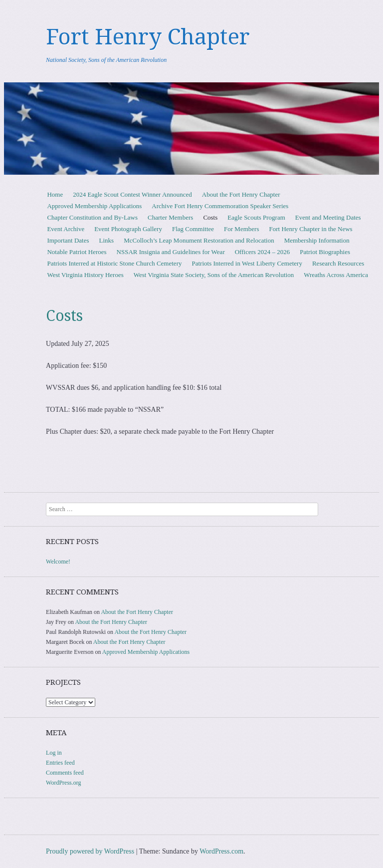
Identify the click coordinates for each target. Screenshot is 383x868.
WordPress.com (221, 851)
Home (55, 194)
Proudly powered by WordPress (90, 851)
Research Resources (338, 263)
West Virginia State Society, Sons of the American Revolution (214, 275)
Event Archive (66, 229)
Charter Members (170, 217)
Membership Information (317, 240)
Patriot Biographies (325, 252)
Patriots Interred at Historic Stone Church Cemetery (114, 263)
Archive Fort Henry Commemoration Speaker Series (220, 206)
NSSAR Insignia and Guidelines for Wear (171, 252)
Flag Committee (193, 229)
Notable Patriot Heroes (77, 252)
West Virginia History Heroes (85, 275)
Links (107, 240)
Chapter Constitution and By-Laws (92, 217)
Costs (210, 217)
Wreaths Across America (336, 275)
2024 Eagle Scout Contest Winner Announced (132, 194)
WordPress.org (63, 783)
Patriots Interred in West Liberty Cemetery (247, 263)
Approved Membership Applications (94, 206)
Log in (54, 753)
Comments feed (65, 773)
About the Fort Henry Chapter (241, 194)
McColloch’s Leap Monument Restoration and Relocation (199, 240)
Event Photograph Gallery (128, 229)
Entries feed (60, 763)
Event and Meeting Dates (328, 217)
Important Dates (68, 240)
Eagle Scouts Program (256, 217)
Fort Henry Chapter (148, 37)
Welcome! (58, 562)
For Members (241, 229)
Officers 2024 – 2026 (263, 252)
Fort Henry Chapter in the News (310, 229)
